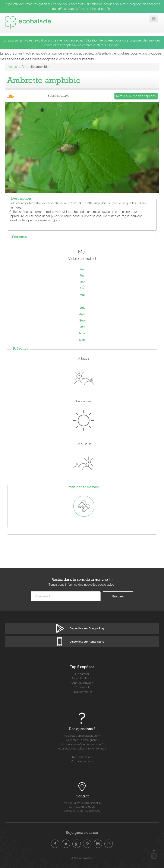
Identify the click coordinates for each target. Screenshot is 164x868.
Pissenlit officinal (82, 678)
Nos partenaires (82, 757)
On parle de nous (82, 761)
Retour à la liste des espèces (136, 96)
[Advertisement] (83, 550)
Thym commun (82, 692)
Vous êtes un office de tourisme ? (82, 744)
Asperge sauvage (82, 683)
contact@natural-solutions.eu (82, 811)
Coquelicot (82, 687)
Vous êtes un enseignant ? (82, 740)
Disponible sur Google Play (87, 628)
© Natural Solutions (82, 858)
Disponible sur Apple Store (87, 642)
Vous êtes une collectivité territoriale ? (82, 749)
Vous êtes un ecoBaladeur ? (82, 736)
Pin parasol (82, 674)
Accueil (13, 67)
